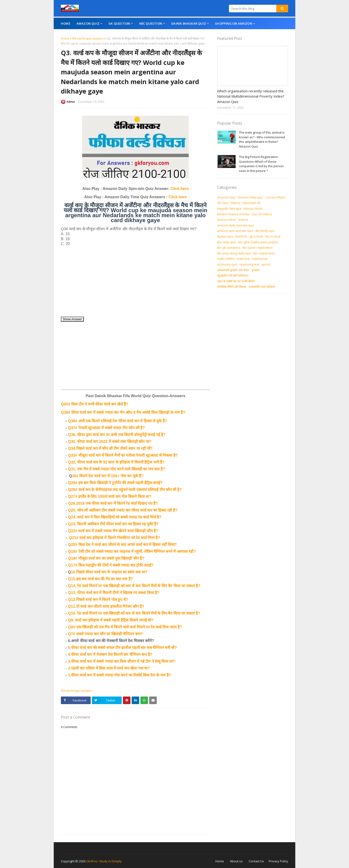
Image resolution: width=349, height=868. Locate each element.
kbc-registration (264, 253)
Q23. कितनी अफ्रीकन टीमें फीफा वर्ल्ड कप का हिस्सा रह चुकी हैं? (113, 524)
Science (243, 220)
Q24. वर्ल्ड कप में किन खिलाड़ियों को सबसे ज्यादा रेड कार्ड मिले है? (115, 517)
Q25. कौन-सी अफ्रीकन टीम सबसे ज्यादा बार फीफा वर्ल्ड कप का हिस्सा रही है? (123, 510)
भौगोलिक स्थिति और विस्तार (232, 287)
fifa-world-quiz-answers (88, 38)
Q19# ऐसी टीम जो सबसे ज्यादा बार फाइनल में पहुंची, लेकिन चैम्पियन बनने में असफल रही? (132, 551)
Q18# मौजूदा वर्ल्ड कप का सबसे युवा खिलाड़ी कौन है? (106, 558)
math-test (243, 259)
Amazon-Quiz (226, 197)
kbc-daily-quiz (226, 242)
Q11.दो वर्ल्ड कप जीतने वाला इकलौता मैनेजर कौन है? (106, 606)
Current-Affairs (275, 197)
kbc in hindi (273, 236)
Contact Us (256, 861)
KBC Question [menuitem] (151, 23)
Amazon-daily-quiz (250, 197)
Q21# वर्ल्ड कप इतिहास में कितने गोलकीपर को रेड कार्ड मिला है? (114, 538)
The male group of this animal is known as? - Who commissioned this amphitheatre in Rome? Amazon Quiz (262, 139)
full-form (241, 236)
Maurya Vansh (253, 209)
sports (266, 264)
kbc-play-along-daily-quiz (234, 253)
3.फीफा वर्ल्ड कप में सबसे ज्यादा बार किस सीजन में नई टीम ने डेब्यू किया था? (121, 661)
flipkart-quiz (225, 236)
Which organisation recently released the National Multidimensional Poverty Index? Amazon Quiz (251, 96)
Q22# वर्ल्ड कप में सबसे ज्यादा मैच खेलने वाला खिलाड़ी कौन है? (113, 531)
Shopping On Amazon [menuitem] (234, 23)
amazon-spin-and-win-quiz (235, 231)
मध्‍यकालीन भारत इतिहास (262, 287)
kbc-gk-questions (229, 248)
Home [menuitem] (66, 23)
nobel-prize (260, 259)
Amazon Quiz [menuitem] (88, 23)
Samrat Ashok (226, 220)
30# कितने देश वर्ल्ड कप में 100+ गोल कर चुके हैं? (108, 476)
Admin (71, 102)
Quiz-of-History (262, 214)
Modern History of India (233, 214)
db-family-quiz (265, 231)
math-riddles (226, 259)
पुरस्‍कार (255, 270)
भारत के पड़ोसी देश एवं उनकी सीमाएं (236, 281)
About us (236, 861)
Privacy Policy (278, 861)
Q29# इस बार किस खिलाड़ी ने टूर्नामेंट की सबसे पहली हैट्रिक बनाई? (115, 483)
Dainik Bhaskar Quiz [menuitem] (189, 23)
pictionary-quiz (227, 264)
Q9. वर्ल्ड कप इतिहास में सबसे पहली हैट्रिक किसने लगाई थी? (111, 620)
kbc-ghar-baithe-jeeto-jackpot (258, 242)
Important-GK (252, 203)
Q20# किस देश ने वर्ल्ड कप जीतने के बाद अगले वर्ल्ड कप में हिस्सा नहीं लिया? (122, 545)
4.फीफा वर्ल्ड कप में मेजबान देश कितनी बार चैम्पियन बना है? (110, 654)
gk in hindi (256, 236)
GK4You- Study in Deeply (104, 861)
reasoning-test (249, 264)
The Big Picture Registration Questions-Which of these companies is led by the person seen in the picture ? (261, 164)
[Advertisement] (135, 283)
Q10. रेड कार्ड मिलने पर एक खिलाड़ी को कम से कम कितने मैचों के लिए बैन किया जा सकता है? (134, 613)
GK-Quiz (223, 203)
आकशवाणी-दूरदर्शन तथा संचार (233, 270)
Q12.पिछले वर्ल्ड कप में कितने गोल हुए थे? (98, 600)
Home (65, 38)
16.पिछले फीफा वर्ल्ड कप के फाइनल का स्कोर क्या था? (109, 572)
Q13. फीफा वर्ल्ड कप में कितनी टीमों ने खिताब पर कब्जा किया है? (114, 593)
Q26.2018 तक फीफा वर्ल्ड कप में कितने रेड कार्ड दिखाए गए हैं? (113, 503)
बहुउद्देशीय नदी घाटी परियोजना (233, 276)
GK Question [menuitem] (119, 23)
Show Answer (72, 319)
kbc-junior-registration (257, 248)
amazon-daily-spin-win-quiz (236, 225)
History (235, 203)
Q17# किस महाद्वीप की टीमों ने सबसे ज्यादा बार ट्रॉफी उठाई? (111, 565)
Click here (179, 189)
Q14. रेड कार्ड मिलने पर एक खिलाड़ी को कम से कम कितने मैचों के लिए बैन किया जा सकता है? (134, 586)
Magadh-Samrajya (229, 209)
